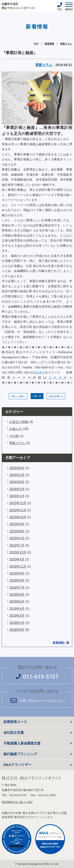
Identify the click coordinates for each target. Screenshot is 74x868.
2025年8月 (17, 468)
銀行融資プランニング (20, 754)
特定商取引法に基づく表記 (17, 802)
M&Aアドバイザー (17, 765)
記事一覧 (37, 396)
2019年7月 (17, 588)
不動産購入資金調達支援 (22, 743)
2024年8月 (17, 482)
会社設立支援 (14, 733)
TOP (36, 44)
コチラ (41, 372)
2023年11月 (18, 510)
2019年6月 (17, 595)
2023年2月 (17, 538)
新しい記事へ (18, 396)
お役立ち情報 (19, 422)
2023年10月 (18, 517)
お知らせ (16, 429)
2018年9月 (17, 630)
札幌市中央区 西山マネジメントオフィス (18, 6)
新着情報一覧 (61, 643)
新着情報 (49, 44)
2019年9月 (17, 573)
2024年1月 (17, 496)
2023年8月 (17, 531)
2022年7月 (17, 545)
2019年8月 (17, 580)
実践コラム (66, 44)
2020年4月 (17, 559)
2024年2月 (17, 489)
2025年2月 (17, 475)
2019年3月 (17, 616)
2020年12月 (18, 552)
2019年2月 (17, 623)
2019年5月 (17, 602)
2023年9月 (17, 524)
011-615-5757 (18, 795)
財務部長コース (15, 722)
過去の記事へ (56, 396)
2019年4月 (17, 609)
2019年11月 (18, 566)
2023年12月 (18, 503)
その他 (14, 436)
